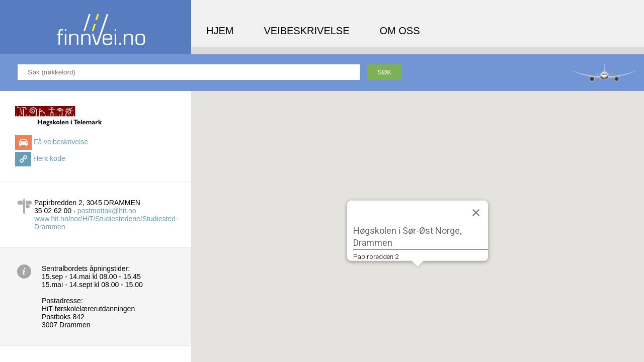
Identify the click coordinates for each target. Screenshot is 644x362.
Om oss (400, 31)
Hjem (220, 31)
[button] (418, 276)
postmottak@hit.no (107, 211)
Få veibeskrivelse (61, 142)
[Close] (476, 212)
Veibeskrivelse (306, 31)
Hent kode (49, 158)
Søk (384, 72)
